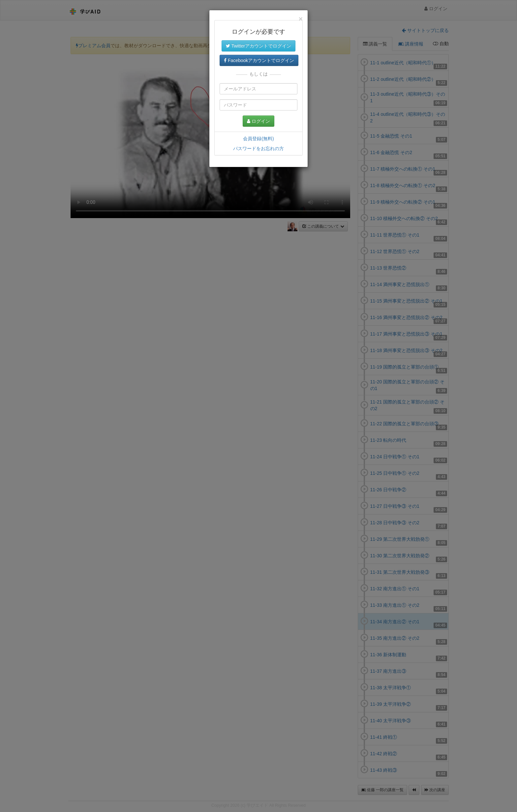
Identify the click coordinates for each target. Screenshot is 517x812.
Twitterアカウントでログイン (258, 46)
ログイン (258, 121)
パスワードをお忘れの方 (258, 148)
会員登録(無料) (258, 139)
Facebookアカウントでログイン (259, 60)
